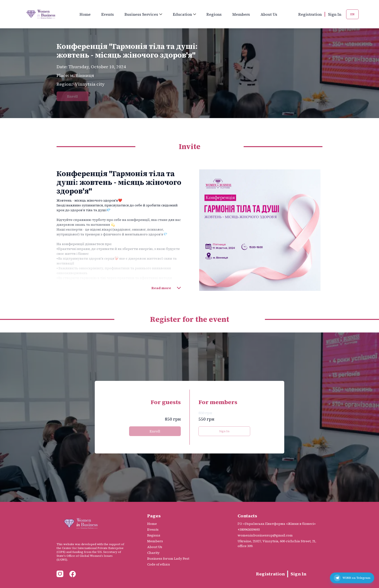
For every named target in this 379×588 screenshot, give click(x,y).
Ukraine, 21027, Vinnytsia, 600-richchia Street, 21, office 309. (277, 543)
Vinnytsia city (90, 84)
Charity (153, 553)
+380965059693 (249, 529)
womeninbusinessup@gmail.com (265, 535)
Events (108, 14)
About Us (269, 14)
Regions (214, 14)
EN (352, 14)
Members (241, 14)
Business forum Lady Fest (168, 558)
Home (85, 14)
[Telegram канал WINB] (352, 578)
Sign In (335, 14)
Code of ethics (159, 564)
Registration (310, 14)
